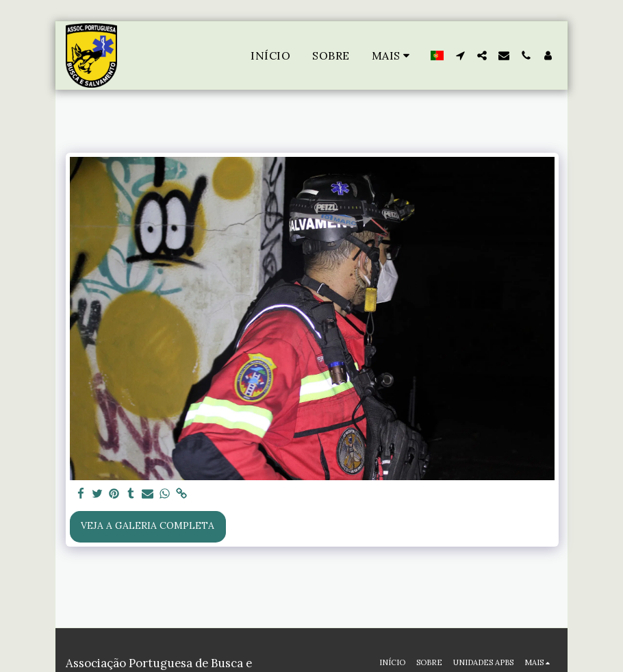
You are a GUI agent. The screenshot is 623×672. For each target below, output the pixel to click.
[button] (460, 55)
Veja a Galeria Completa (148, 525)
